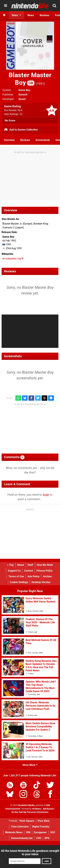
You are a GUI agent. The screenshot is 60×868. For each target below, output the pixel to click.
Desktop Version (41, 582)
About (21, 565)
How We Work (45, 565)
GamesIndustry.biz (22, 838)
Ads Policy (34, 576)
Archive (47, 576)
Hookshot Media (26, 805)
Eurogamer (40, 832)
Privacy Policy (44, 571)
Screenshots (43, 140)
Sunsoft (23, 95)
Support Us (14, 571)
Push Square (27, 821)
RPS (47, 838)
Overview (9, 140)
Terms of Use (16, 576)
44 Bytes (37, 809)
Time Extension (20, 827)
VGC (53, 832)
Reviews (25, 140)
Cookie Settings (19, 582)
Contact (29, 571)
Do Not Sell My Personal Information (30, 812)
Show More (30, 765)
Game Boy (24, 90)
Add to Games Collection (21, 130)
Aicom (22, 99)
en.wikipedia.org (13, 259)
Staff (30, 565)
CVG (39, 838)
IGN (28, 832)
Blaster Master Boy (30, 79)
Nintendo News (14, 832)
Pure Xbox (44, 821)
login (46, 495)
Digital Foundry (41, 827)
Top (10, 565)
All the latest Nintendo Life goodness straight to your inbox (30, 852)
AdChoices (48, 809)
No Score (10, 121)
